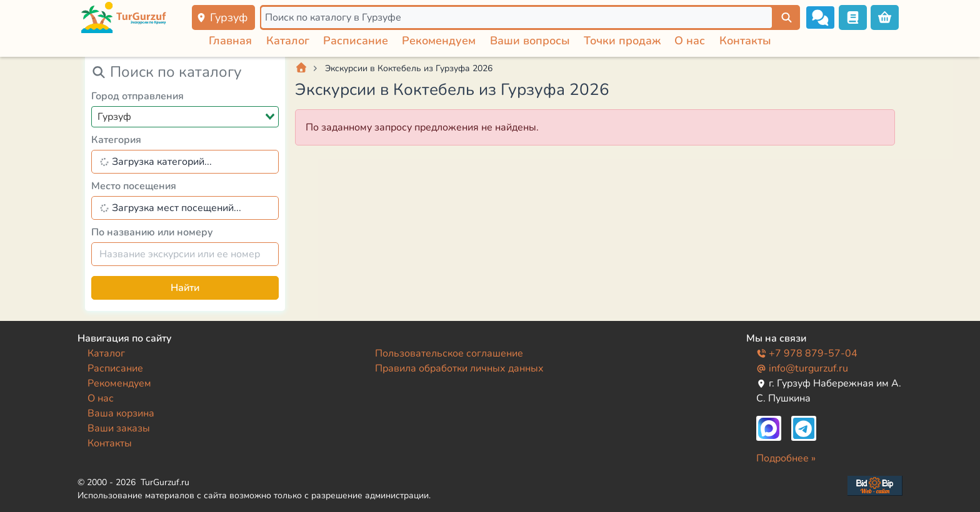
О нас (690, 41)
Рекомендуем (439, 41)
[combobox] (185, 117)
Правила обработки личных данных (459, 368)
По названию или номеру (152, 232)
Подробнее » (786, 458)
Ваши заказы (119, 428)
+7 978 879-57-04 (807, 353)
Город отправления (137, 96)
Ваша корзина (121, 413)
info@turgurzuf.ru (802, 368)
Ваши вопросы (530, 41)
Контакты (745, 41)
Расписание (356, 41)
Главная (230, 41)
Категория (116, 140)
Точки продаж (622, 41)
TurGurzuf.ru (165, 482)
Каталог (288, 41)
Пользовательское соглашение (449, 353)
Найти (185, 288)
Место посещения (134, 186)
